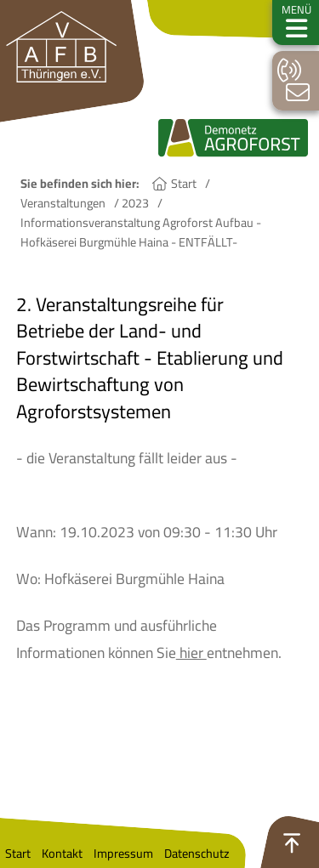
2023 (135, 203)
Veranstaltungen (63, 203)
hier (191, 652)
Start (184, 183)
